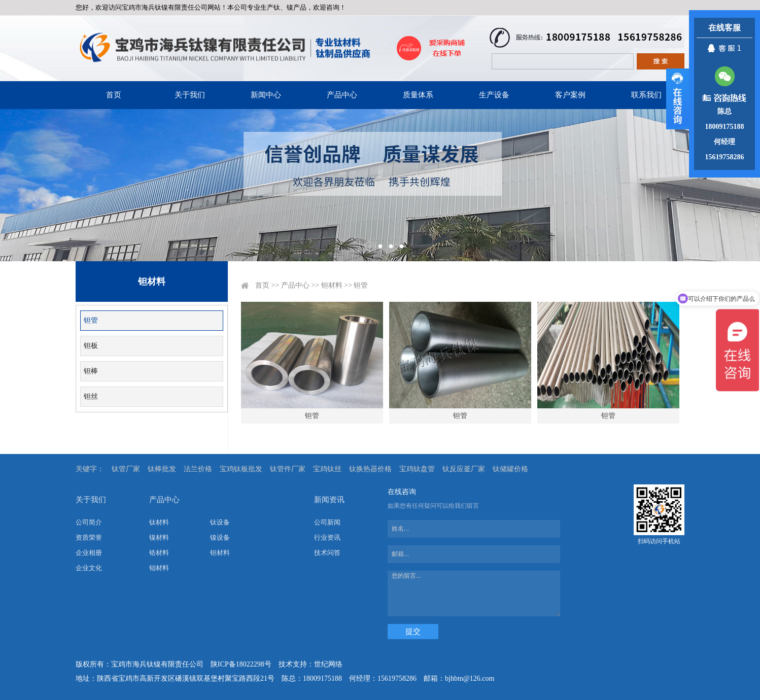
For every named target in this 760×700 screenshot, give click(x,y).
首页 (114, 95)
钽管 (91, 320)
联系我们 (646, 95)
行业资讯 (327, 537)
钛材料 (159, 522)
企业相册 (89, 553)
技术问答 (327, 553)
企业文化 (89, 568)
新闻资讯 (329, 500)
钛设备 (220, 522)
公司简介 (89, 522)
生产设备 (494, 95)
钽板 (91, 346)
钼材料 (159, 568)
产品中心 (342, 95)
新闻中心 (266, 95)
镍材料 (159, 537)
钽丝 (91, 396)
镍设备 (220, 537)
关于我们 (190, 95)
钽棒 (91, 371)
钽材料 (332, 285)
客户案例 (570, 95)
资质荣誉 (89, 537)
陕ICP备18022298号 (241, 664)
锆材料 (159, 553)
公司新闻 (327, 522)
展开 (678, 99)
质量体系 (418, 95)
